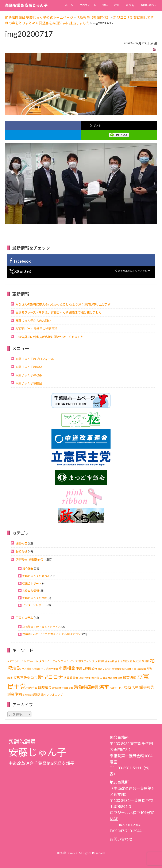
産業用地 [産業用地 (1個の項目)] (117, 678)
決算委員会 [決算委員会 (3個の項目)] (71, 678)
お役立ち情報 (31, 591)
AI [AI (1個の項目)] (8, 661)
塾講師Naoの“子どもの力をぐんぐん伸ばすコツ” (52, 634)
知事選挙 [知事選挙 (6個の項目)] (130, 678)
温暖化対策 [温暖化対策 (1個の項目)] (85, 678)
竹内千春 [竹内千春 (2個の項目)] (32, 688)
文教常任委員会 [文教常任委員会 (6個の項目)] (25, 678)
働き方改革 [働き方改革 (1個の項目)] (138, 661)
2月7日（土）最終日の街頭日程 (36, 329)
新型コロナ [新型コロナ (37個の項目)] (50, 677)
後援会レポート (32, 583)
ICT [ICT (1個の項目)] (12, 661)
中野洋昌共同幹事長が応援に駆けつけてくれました (49, 337)
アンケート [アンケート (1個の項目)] (32, 661)
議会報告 (28, 569)
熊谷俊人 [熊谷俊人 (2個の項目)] (97, 678)
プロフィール (88, 5)
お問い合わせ (149, 5)
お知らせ (21, 552)
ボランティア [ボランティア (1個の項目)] (71, 661)
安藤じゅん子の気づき (36, 576)
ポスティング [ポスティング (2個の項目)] (86, 661)
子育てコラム (24, 618)
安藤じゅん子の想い (29, 367)
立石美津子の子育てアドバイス (42, 627)
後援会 (130, 5)
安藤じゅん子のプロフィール (35, 359)
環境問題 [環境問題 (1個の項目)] (108, 678)
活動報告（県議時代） (30, 560)
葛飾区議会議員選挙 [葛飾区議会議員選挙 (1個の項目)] (63, 688)
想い (105, 5)
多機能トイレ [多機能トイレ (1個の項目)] (39, 669)
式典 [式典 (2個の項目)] (94, 669)
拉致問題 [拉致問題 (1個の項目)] (141, 669)
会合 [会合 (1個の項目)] (117, 661)
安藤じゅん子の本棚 (35, 598)
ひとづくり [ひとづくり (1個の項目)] (20, 661)
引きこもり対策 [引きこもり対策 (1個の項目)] (106, 669)
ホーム (69, 5)
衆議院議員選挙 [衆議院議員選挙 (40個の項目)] (91, 687)
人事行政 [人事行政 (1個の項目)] (100, 661)
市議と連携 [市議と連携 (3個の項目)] (84, 668)
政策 (117, 5)
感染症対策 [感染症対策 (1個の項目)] (130, 669)
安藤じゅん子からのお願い (33, 321)
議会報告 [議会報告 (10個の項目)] (147, 687)
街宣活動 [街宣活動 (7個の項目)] (131, 687)
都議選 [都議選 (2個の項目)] (36, 695)
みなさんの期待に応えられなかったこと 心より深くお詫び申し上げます (63, 304)
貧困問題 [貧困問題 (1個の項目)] (27, 695)
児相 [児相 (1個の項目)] (147, 661)
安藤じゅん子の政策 (29, 375)
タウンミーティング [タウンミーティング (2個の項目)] (51, 661)
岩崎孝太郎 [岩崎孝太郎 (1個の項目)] (52, 669)
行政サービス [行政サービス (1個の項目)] (117, 688)
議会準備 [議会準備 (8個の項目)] (15, 694)
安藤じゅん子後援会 (29, 383)
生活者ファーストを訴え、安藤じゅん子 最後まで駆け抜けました (58, 312)
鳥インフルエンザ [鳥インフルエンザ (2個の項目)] (52, 695)
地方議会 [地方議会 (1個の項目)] (27, 669)
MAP (114, 819)
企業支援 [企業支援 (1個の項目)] (110, 661)
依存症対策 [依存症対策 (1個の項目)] (126, 661)
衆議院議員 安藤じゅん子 (26, 5)
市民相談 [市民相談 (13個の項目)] (67, 668)
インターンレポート (35, 605)
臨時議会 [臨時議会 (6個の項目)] (45, 687)
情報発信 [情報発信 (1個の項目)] (119, 669)
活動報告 (21, 543)
